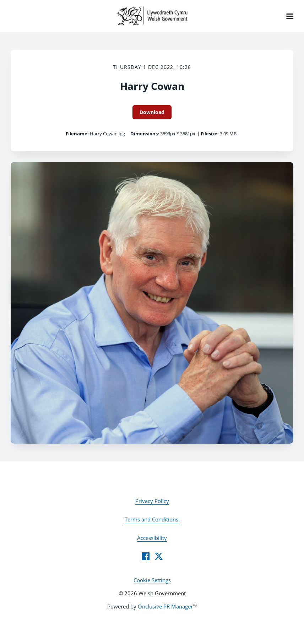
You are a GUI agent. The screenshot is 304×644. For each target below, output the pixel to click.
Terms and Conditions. (152, 519)
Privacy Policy (152, 501)
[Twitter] (159, 556)
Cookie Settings (152, 580)
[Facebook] (146, 556)
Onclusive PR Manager (165, 606)
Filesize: (210, 134)
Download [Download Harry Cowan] (152, 112)
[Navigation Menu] (290, 16)
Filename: (77, 134)
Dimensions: (145, 134)
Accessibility (152, 538)
